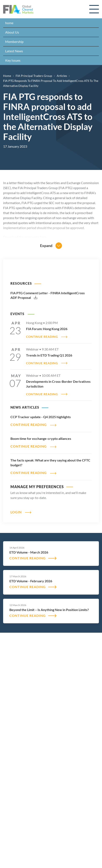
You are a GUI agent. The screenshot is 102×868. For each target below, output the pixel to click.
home (9, 23)
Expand (46, 246)
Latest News (14, 51)
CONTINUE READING (42, 337)
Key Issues (13, 60)
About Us (12, 32)
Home (7, 76)
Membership (14, 42)
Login (16, 512)
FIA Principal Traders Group (34, 76)
